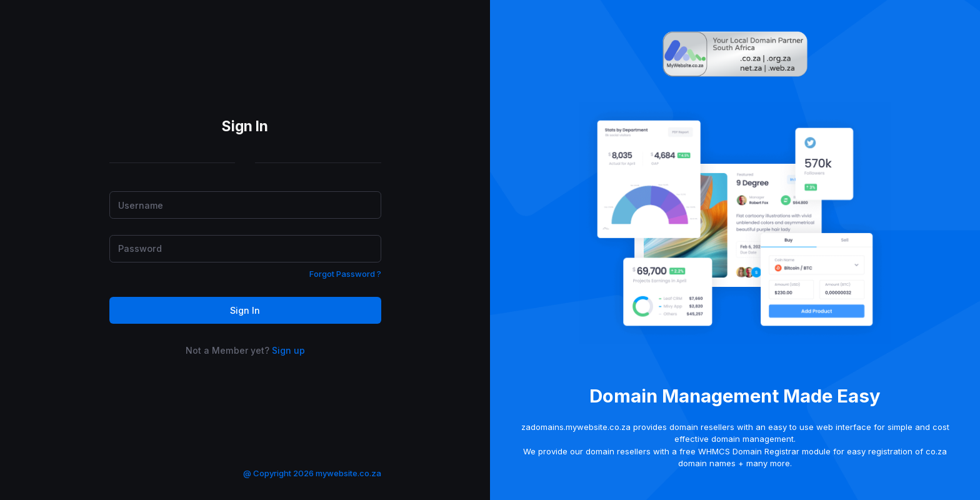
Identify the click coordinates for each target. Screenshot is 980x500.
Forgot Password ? (345, 274)
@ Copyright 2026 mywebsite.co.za (312, 473)
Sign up (288, 350)
